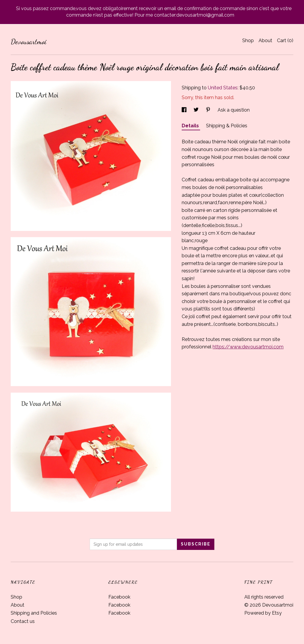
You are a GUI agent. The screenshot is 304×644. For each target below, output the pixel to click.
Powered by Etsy (263, 613)
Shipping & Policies (227, 126)
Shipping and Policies (34, 613)
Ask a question (234, 110)
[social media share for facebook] (185, 110)
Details (191, 126)
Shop (248, 41)
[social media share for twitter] (197, 110)
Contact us (23, 621)
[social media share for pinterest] (209, 110)
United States (223, 88)
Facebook (119, 597)
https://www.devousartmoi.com (248, 347)
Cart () (285, 41)
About (265, 41)
